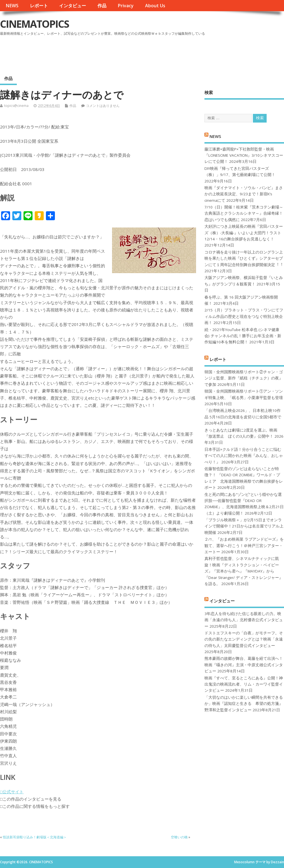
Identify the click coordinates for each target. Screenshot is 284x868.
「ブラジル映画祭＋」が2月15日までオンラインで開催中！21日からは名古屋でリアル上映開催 (244, 526)
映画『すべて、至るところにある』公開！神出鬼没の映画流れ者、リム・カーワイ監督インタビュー (244, 684)
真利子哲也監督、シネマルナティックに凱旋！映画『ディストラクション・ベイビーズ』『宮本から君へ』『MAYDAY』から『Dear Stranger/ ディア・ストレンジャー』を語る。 (244, 571)
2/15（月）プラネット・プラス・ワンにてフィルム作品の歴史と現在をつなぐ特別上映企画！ (244, 316)
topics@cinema (16, 106)
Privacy (126, 6)
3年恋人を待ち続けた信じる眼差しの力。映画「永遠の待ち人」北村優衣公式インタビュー (244, 620)
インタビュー (73, 6)
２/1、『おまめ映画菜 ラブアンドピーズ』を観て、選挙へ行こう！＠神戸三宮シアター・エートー (244, 546)
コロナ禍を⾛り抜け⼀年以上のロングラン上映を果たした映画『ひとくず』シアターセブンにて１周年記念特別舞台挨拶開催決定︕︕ (244, 258)
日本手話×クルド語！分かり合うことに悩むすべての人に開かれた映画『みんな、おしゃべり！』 (244, 456)
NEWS (12, 6)
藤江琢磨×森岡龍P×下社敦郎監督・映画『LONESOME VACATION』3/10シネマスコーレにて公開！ (244, 155)
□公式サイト (12, 792)
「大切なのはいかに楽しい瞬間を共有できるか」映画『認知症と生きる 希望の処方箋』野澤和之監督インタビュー (244, 704)
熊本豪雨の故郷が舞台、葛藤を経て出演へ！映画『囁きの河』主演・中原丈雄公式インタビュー (244, 665)
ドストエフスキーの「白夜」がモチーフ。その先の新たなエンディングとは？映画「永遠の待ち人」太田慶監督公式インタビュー (244, 639)
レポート (39, 6)
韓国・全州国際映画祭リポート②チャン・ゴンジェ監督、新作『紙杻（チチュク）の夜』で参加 (244, 378)
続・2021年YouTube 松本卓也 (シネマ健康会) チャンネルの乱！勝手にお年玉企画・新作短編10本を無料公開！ (243, 336)
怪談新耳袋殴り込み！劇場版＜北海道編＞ (35, 837)
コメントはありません (103, 106)
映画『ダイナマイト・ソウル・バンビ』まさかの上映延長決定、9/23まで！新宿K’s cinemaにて (244, 194)
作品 (102, 6)
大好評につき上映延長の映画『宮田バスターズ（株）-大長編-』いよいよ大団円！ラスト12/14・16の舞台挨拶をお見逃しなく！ (244, 233)
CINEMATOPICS (34, 24)
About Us (155, 6)
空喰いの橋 (179, 837)
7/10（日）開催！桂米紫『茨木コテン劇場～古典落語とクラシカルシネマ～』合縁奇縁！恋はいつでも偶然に (244, 213)
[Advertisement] (177, 53)
